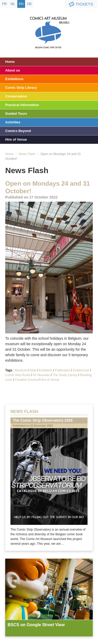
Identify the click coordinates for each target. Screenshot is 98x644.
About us (13, 70)
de (30, 4)
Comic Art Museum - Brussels (49, 27)
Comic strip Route (18, 375)
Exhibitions (14, 79)
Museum (21, 370)
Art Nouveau (41, 375)
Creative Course (26, 380)
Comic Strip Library (21, 88)
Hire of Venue (16, 139)
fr (4, 4)
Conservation (16, 96)
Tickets (80, 4)
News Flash (27, 154)
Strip (33, 370)
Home (10, 62)
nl (13, 4)
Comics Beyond (18, 131)
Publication (63, 370)
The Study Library (65, 375)
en (21, 4)
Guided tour (81, 370)
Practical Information (22, 105)
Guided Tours (16, 114)
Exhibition (45, 370)
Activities (13, 122)
